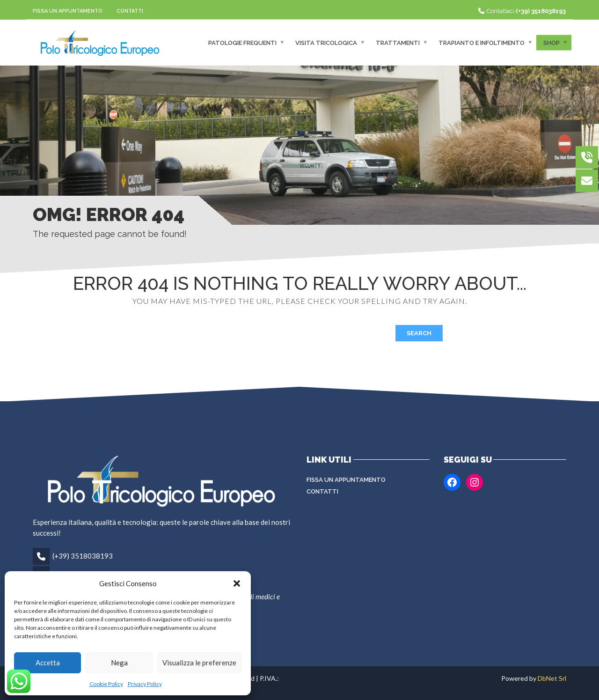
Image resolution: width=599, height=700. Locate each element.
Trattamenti (398, 42)
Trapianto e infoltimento (482, 42)
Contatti (130, 11)
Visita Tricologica (326, 42)
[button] (237, 583)
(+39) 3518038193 (83, 556)
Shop (552, 42)
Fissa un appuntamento (68, 11)
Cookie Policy (106, 684)
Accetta (48, 663)
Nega (119, 663)
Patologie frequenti (242, 42)
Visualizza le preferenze (199, 663)
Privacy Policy (145, 684)
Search (419, 333)
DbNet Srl (552, 678)
